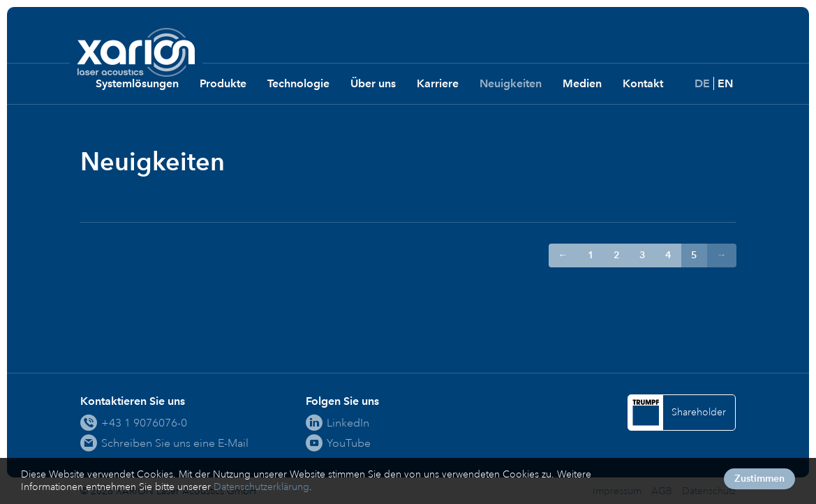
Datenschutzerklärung (261, 487)
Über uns (373, 83)
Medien (582, 83)
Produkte (223, 83)
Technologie (298, 83)
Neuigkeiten (511, 83)
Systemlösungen (137, 83)
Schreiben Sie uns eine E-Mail (175, 443)
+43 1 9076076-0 (144, 423)
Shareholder (699, 412)
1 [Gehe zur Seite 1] (591, 255)
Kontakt (643, 83)
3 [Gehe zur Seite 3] (643, 255)
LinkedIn (348, 423)
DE (702, 83)
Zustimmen (759, 479)
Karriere (438, 83)
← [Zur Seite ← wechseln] (563, 255)
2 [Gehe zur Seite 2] (617, 255)
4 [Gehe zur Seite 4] (668, 255)
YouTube (349, 443)
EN (725, 83)
